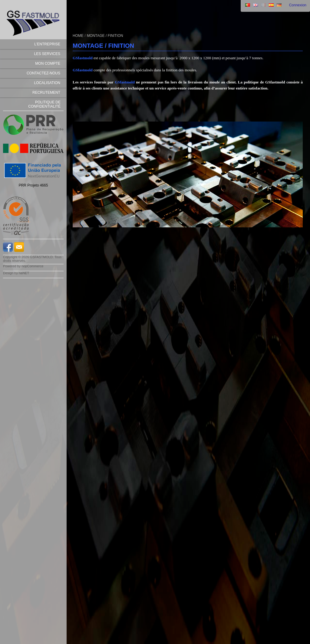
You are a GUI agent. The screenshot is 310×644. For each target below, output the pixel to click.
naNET (24, 273)
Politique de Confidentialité (44, 104)
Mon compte (48, 63)
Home (78, 36)
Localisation (47, 83)
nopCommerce (32, 266)
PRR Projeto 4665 (33, 185)
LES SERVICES (47, 54)
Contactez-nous (43, 73)
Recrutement (46, 93)
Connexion (298, 5)
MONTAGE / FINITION (105, 36)
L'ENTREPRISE (47, 44)
